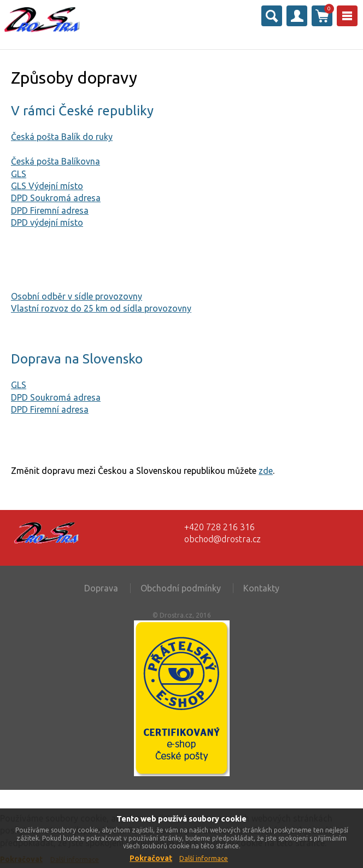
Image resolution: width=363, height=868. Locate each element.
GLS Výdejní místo (47, 186)
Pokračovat (151, 858)
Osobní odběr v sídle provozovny (77, 296)
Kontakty (261, 588)
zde (266, 471)
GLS (19, 174)
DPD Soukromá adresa (56, 198)
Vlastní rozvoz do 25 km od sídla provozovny (101, 308)
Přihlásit (297, 16)
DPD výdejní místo (47, 222)
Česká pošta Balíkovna (55, 161)
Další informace (204, 858)
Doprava (101, 588)
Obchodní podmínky (181, 588)
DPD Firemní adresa (50, 210)
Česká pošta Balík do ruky (62, 137)
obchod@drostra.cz (223, 539)
